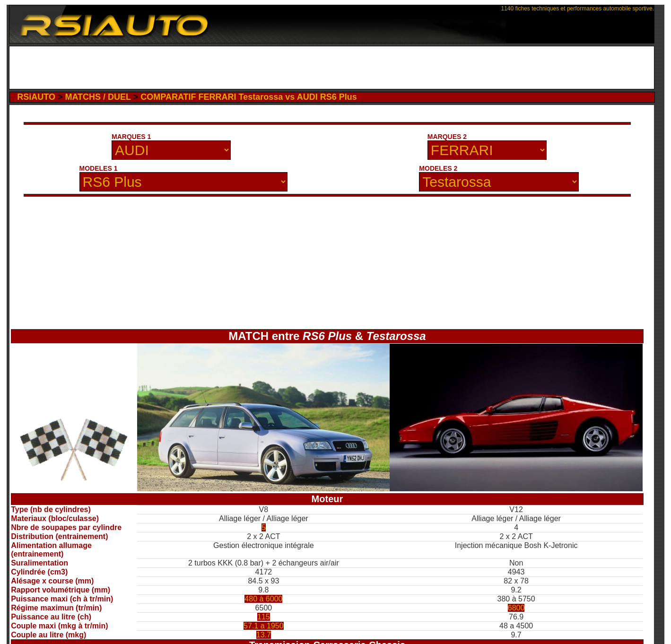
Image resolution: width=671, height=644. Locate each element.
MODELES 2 (438, 168)
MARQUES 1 (131, 137)
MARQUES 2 (447, 137)
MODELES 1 (99, 168)
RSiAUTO (36, 97)
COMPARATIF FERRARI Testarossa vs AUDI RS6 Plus (248, 97)
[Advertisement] (332, 68)
